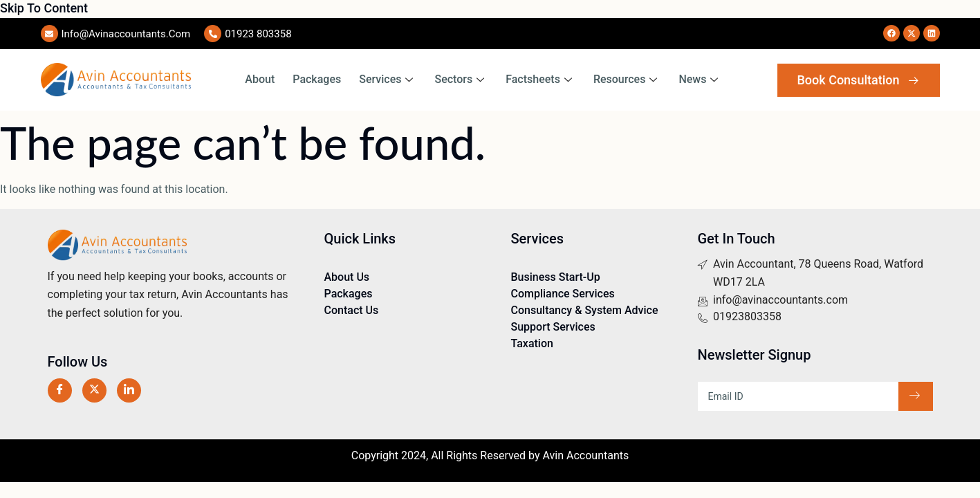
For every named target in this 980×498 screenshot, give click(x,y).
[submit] (916, 396)
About (260, 79)
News (700, 79)
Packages (317, 79)
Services (388, 79)
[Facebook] (60, 390)
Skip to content (44, 8)
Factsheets (540, 79)
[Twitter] (94, 390)
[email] (798, 396)
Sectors (461, 79)
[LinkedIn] (129, 390)
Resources (627, 79)
